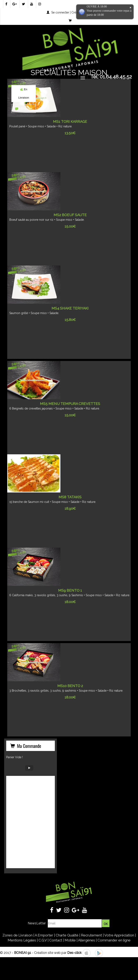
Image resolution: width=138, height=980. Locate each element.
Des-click (74, 953)
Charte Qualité (67, 935)
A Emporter (24, 108)
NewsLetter (37, 923)
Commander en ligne (114, 940)
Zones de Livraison (17, 935)
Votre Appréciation (119, 935)
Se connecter (60, 12)
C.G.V (43, 940)
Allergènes (86, 940)
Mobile (70, 940)
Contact (56, 940)
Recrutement (91, 935)
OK (106, 924)
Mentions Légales (22, 940)
